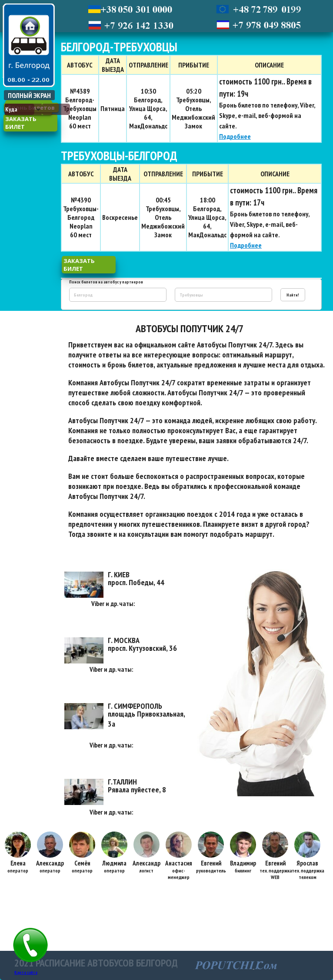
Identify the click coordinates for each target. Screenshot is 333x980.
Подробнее (235, 136)
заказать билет (21, 123)
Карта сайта (26, 972)
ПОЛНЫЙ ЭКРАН (29, 95)
